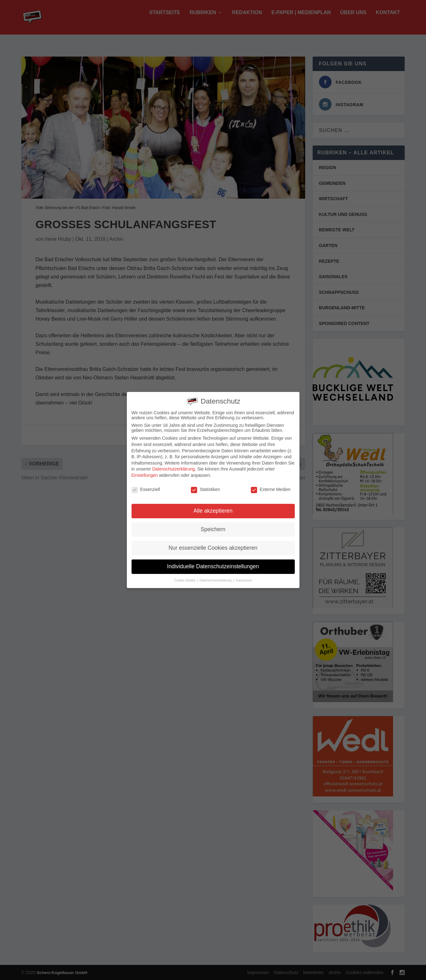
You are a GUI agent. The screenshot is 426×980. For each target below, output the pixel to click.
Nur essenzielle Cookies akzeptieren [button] (213, 546)
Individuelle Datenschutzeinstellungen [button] (213, 564)
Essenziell (146, 487)
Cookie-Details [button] (185, 578)
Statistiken (205, 487)
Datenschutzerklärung (174, 467)
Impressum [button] (244, 578)
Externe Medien (271, 487)
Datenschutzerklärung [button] (216, 578)
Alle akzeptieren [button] (213, 509)
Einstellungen (145, 473)
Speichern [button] (213, 527)
